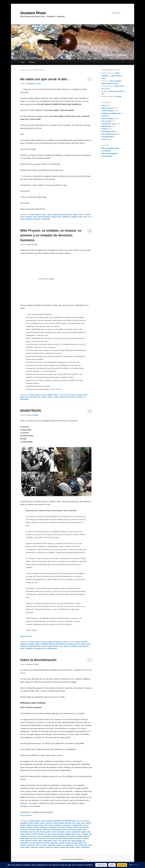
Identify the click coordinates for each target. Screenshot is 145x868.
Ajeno (104, 105)
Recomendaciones (65, 215)
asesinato (31, 644)
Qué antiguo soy (108, 131)
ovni (60, 841)
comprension (66, 825)
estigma (83, 832)
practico (62, 843)
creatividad (52, 827)
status (85, 845)
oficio (41, 841)
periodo (47, 843)
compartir (58, 825)
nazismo (67, 646)
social (80, 845)
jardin (22, 839)
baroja (88, 823)
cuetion (75, 827)
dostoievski (24, 832)
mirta (22, 841)
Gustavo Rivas (33, 13)
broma (35, 217)
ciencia (51, 825)
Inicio (23, 62)
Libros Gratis (107, 121)
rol (41, 845)
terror (44, 648)
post (56, 843)
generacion (61, 834)
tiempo (28, 847)
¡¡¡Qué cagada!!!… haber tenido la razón (112, 76)
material (65, 839)
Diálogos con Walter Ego (111, 113)
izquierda (86, 836)
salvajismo (29, 648)
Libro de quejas (53, 215)
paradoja (79, 841)
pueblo (56, 397)
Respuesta (46, 219)
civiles (73, 395)
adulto (37, 823)
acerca (87, 821)
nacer (85, 217)
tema (90, 845)
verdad (62, 847)
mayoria (79, 839)
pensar (33, 843)
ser (64, 845)
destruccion (71, 644)
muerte (50, 397)
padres (64, 841)
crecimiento (61, 827)
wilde (77, 847)
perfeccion (40, 843)
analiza (43, 823)
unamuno (42, 847)
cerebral (35, 825)
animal (55, 823)
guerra (23, 397)
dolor (60, 217)
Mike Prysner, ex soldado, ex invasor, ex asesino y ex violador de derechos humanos (51, 235)
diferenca (39, 830)
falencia (29, 834)
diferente (47, 830)
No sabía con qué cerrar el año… (45, 79)
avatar (78, 823)
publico (81, 843)
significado (69, 845)
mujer (80, 217)
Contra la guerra (35, 215)
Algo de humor (107, 108)
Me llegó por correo (60, 642)
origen (55, 841)
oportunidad (48, 841)
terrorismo (72, 397)
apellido (61, 823)
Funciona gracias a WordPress (72, 859)
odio (80, 646)
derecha (86, 827)
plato (52, 843)
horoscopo (32, 836)
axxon (83, 823)
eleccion (32, 832)
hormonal (24, 836)
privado (75, 843)
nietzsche (28, 841)
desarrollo (24, 830)
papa (73, 841)
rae (86, 843)
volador (72, 847)
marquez (59, 839)
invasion (34, 397)
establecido (76, 832)
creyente (69, 827)
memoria (85, 839)
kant (31, 839)
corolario (29, 827)
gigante (68, 834)
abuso (88, 215)
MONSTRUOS (31, 411)
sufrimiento (63, 397)
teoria (22, 847)
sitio (76, 845)
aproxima (68, 823)
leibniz (36, 839)
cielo (46, 825)
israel (39, 646)
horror (28, 397)
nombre (35, 841)
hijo (90, 834)
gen (55, 834)
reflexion (23, 845)
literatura (42, 839)
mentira (50, 646)
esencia (68, 832)
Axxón (23, 673)
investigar (79, 836)
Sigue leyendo (57, 389)
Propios (105, 129)
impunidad (33, 646)
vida (67, 847)
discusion (72, 830)
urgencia (56, 847)
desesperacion (61, 644)
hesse (78, 834)
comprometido (77, 825)
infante (55, 836)
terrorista (80, 397)
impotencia (24, 646)
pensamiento (25, 843)
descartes (32, 830)
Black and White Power (110, 148)
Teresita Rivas (107, 156)
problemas (29, 219)
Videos (75, 215)
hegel (73, 834)
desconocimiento (44, 217)
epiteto (48, 832)
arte (74, 823)
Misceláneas (58, 821)
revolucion (31, 845)
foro (87, 670)
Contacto (32, 62)
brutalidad (44, 644)
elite (37, 832)
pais (69, 841)
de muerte (79, 395)
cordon (23, 827)
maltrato (74, 217)
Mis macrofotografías (110, 154)
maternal (72, 839)
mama (53, 839)
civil (68, 395)
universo (49, 847)
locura (44, 646)
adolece (31, 823)
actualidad (24, 823)
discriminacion (56, 830)
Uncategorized (107, 137)
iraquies (44, 397)
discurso (65, 830)
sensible (59, 845)
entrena (42, 832)
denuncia (52, 644)
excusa (23, 834)
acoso (22, 217)
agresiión (29, 217)
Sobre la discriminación (38, 660)
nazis (61, 646)
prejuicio (68, 843)
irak (39, 397)
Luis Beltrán (106, 151)
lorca (48, 839)
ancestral (49, 823)
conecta (86, 825)
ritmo (37, 845)
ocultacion (74, 646)
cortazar (36, 827)
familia (35, 834)
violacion (37, 219)
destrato (54, 217)
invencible (71, 836)
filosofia (41, 834)
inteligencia (62, 836)
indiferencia (66, 217)
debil (81, 827)
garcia (50, 834)
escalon (54, 832)
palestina (86, 646)
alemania (84, 642)
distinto (79, 830)
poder (22, 648)
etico (89, 832)
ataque (38, 644)
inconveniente (47, 836)
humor (39, 836)
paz (84, 841)
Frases (44, 215)
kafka (27, 839)
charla (41, 825)
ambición (24, 644)
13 (90, 231)
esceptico (61, 832)
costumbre (44, 827)
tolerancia (34, 847)
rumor (45, 845)
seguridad (51, 845)
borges (23, 825)
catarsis (29, 825)
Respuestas (52, 648)
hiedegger (85, 834)
